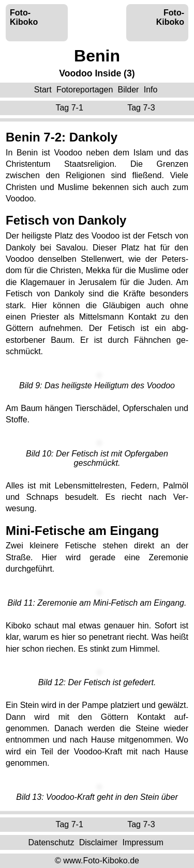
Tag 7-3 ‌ (142, 108)
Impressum (143, 842)
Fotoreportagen (85, 90)
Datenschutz (51, 842)
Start (43, 90)
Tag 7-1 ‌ (70, 108)
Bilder (129, 90)
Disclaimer (99, 842)
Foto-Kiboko (24, 17)
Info (151, 90)
